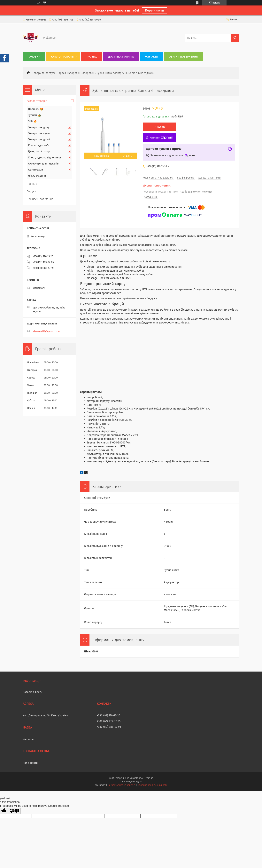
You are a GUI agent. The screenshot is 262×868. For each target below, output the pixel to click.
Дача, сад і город (39, 151)
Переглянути (154, 10)
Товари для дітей (39, 139)
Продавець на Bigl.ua (131, 782)
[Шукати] (235, 38)
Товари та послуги (44, 73)
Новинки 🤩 (36, 109)
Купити (161, 127)
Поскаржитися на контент (121, 785)
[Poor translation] (14, 811)
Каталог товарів (62, 57)
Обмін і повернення (183, 57)
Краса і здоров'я (69, 73)
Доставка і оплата (121, 57)
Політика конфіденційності (152, 785)
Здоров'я (88, 73)
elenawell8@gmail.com (46, 331)
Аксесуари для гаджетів (43, 164)
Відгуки (31, 191)
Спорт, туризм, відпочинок (45, 158)
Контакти (151, 57)
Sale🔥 (32, 121)
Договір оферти (33, 692)
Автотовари (35, 170)
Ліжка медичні (37, 176)
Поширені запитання (40, 199)
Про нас (92, 57)
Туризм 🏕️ (35, 115)
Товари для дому (39, 127)
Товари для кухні (39, 133)
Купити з (161, 138)
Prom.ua (149, 778)
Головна (34, 57)
